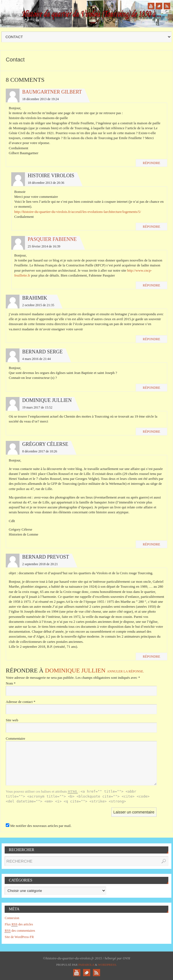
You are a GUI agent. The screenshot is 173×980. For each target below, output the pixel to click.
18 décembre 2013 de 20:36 (46, 183)
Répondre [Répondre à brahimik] (151, 339)
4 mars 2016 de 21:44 (36, 359)
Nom (11, 683)
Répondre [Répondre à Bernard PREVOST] (151, 657)
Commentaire (15, 738)
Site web (12, 720)
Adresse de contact (21, 702)
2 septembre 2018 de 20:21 (40, 564)
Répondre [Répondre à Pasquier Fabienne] (151, 285)
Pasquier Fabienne (52, 239)
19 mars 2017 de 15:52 (37, 407)
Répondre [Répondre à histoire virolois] (151, 227)
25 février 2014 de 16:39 (44, 246)
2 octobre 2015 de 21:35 (38, 305)
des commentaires (20, 931)
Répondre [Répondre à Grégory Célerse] (151, 544)
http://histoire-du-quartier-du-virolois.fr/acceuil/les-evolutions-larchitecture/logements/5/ (78, 212)
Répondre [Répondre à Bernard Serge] (151, 388)
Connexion (12, 918)
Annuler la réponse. (125, 671)
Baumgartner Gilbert (52, 92)
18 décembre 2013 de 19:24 (40, 99)
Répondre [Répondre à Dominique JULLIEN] (151, 432)
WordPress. (107, 965)
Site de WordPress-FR (19, 937)
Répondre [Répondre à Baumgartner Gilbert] (151, 163)
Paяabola (86, 965)
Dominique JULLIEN (75, 670)
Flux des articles (19, 924)
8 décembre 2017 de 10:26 (40, 451)
